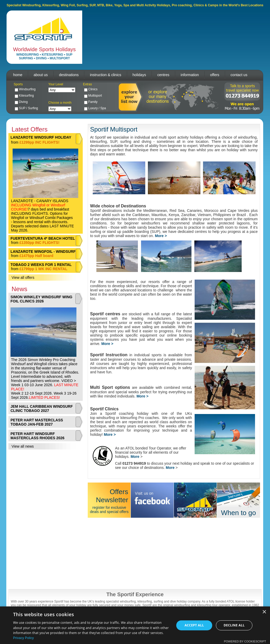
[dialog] (135, 625)
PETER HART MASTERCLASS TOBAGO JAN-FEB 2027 (37, 422)
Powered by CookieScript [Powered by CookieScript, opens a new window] (245, 641)
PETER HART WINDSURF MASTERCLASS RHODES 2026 (37, 436)
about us (41, 75)
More (135, 457)
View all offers (23, 278)
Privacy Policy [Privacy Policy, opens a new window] (24, 638)
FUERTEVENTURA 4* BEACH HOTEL (43, 238)
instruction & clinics (105, 75)
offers (215, 75)
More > (107, 344)
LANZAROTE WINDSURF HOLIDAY (41, 137)
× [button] (264, 612)
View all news (23, 446)
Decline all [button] (234, 625)
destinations (69, 75)
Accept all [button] (194, 625)
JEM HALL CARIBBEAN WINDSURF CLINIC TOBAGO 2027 (42, 409)
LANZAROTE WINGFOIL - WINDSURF (43, 252)
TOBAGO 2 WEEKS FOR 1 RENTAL (41, 265)
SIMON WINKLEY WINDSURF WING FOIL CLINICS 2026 (41, 299)
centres (163, 75)
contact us (239, 75)
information (190, 75)
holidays (139, 75)
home (18, 75)
